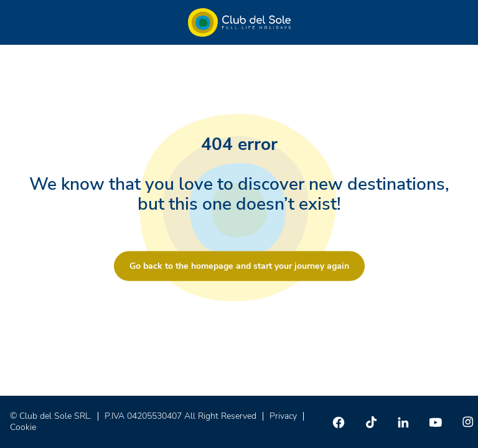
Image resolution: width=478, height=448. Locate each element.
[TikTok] (371, 422)
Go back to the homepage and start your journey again (239, 266)
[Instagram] (468, 422)
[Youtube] (436, 422)
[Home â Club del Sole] (239, 22)
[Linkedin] (403, 422)
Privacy (283, 416)
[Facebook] (339, 422)
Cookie (23, 427)
